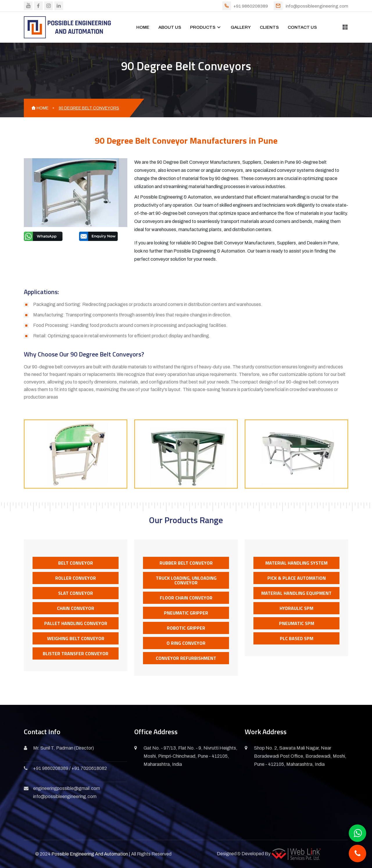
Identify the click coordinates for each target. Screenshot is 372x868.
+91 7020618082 (89, 768)
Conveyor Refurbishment (186, 658)
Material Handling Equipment (296, 593)
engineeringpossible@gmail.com (67, 788)
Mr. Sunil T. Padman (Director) (64, 748)
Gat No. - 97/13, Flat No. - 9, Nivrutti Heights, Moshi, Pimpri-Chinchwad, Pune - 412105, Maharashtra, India (191, 756)
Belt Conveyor (76, 563)
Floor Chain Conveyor (186, 598)
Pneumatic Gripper (186, 613)
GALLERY (241, 27)
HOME (143, 27)
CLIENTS (269, 27)
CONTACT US (302, 27)
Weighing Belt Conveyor (76, 638)
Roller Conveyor (76, 578)
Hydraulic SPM (296, 608)
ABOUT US (170, 27)
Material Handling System (296, 563)
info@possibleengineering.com (317, 6)
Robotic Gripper (186, 628)
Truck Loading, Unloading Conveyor (186, 580)
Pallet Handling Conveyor (76, 623)
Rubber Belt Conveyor (186, 563)
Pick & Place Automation (297, 578)
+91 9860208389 (251, 6)
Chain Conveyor (76, 608)
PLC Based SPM (297, 638)
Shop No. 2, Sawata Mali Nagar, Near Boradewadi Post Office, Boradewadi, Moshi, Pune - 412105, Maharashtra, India (300, 756)
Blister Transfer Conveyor (76, 653)
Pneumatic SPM (297, 623)
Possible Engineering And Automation (90, 854)
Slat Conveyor (76, 593)
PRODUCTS (203, 27)
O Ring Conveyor (186, 643)
